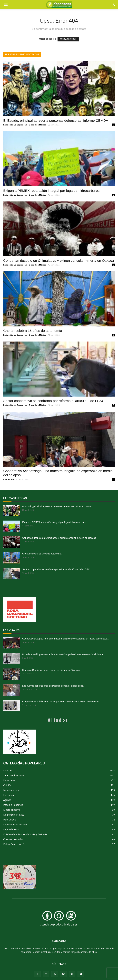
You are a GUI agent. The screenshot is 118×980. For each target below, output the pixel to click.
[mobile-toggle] (6, 4)
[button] (113, 4)
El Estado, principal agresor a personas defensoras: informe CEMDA (56, 120)
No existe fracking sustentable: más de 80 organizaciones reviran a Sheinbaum (63, 654)
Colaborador (9, 479)
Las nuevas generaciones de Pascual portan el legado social (53, 686)
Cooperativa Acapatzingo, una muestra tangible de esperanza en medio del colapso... (66, 639)
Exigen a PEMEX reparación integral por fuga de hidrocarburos (51, 191)
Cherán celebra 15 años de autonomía (33, 331)
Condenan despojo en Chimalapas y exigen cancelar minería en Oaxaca (59, 261)
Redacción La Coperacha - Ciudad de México (25, 125)
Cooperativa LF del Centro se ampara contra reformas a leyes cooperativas (61, 702)
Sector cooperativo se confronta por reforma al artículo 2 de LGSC (54, 401)
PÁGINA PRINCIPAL (68, 39)
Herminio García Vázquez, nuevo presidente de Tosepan (51, 670)
